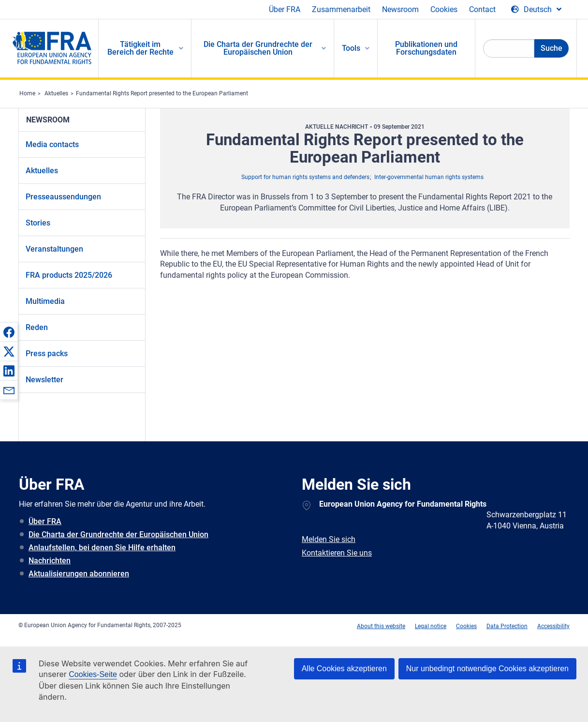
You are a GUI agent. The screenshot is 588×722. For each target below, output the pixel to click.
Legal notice (431, 626)
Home (27, 93)
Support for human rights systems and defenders (305, 177)
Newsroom (400, 9)
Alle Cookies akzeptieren (344, 669)
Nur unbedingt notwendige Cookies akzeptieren (487, 669)
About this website (381, 626)
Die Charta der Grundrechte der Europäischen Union (118, 534)
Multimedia (45, 301)
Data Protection (507, 626)
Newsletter (44, 380)
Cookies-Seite (93, 674)
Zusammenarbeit (341, 9)
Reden (37, 327)
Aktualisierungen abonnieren (79, 574)
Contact (482, 9)
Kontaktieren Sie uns (337, 553)
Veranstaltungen (54, 249)
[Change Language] (536, 10)
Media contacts (52, 144)
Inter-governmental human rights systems (429, 177)
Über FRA (285, 9)
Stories (38, 223)
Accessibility (553, 626)
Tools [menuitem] (351, 48)
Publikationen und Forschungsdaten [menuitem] (426, 48)
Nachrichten (50, 561)
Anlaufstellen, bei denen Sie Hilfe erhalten (102, 548)
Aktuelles (56, 93)
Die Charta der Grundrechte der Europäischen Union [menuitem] (258, 48)
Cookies (444, 9)
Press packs (47, 353)
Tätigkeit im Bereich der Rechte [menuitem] (140, 48)
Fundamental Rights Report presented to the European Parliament (162, 93)
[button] (9, 332)
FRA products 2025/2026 (69, 275)
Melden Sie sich (329, 539)
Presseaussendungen (63, 197)
